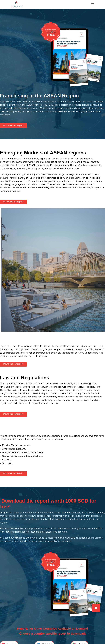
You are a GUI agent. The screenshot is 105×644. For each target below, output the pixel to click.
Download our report (13, 125)
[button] (96, 608)
